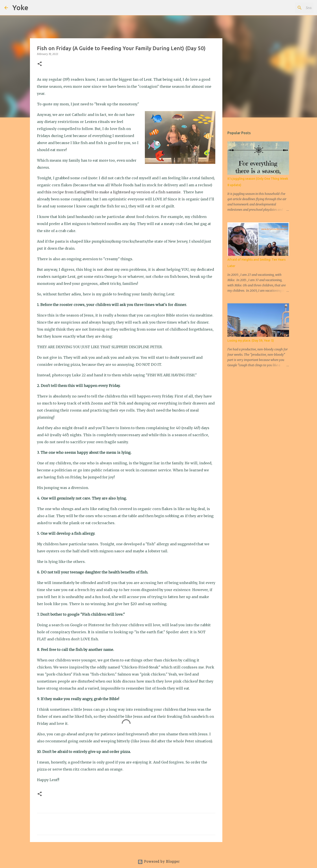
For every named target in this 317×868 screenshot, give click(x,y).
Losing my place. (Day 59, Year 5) (251, 341)
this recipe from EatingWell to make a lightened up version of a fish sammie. (113, 192)
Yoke (20, 7)
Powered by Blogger (159, 862)
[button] (40, 64)
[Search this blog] (290, 8)
